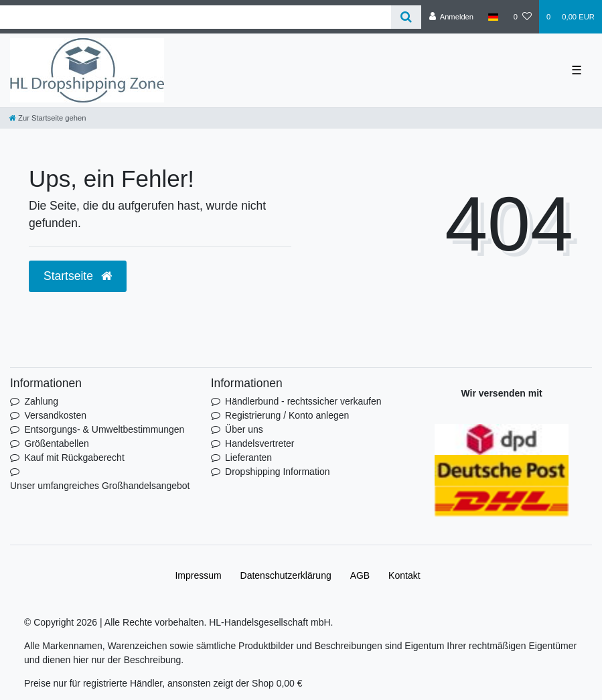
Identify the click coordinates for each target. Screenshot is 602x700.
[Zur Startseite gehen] (48, 118)
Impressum (198, 575)
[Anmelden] (451, 17)
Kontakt (404, 575)
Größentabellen (57, 443)
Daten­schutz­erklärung (286, 575)
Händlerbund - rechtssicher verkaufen (303, 401)
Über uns (244, 429)
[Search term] (196, 17)
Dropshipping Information (277, 472)
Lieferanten (248, 458)
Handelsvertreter (260, 443)
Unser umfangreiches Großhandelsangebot (100, 486)
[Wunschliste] (523, 17)
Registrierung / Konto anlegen (287, 415)
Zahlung (41, 401)
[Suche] (406, 17)
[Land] (493, 17)
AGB (360, 575)
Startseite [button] (78, 276)
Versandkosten (55, 415)
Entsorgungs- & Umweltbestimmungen (104, 429)
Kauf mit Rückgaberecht (74, 458)
